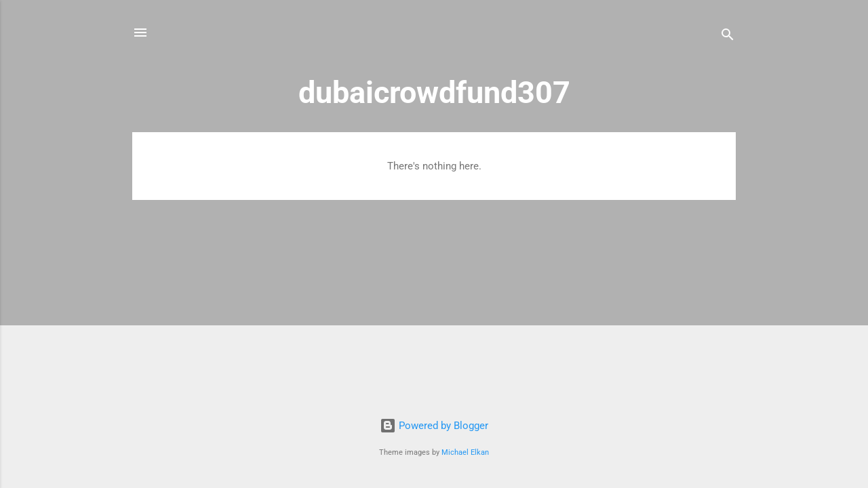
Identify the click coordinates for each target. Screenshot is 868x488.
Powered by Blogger (434, 426)
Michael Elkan (465, 452)
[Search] (728, 37)
